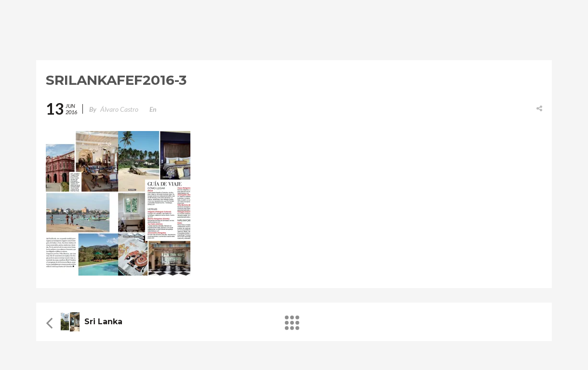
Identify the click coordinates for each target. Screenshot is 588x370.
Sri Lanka (103, 322)
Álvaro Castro (119, 109)
